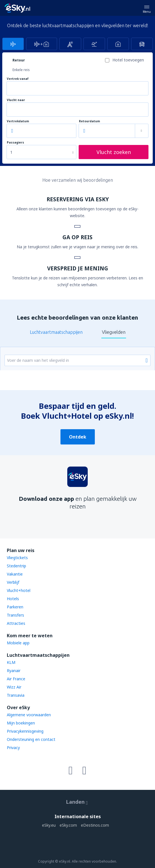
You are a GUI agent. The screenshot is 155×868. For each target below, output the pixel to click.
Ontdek (78, 437)
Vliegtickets (17, 558)
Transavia (16, 695)
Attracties (16, 623)
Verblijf (13, 582)
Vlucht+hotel (19, 590)
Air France (16, 679)
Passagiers (15, 143)
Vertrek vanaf (18, 79)
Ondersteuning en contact (31, 739)
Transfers (15, 615)
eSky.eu (49, 825)
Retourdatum (89, 121)
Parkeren (15, 607)
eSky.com (68, 825)
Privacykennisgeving (25, 731)
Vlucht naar (16, 100)
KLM (11, 662)
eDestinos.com (95, 825)
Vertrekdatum (18, 121)
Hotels (13, 599)
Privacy (13, 748)
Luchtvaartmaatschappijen (56, 332)
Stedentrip (16, 566)
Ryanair (14, 671)
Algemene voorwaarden (29, 715)
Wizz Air (14, 687)
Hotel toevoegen (128, 60)
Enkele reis (21, 70)
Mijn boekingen (21, 723)
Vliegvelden (114, 332)
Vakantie (15, 574)
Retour (19, 60)
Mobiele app (18, 643)
